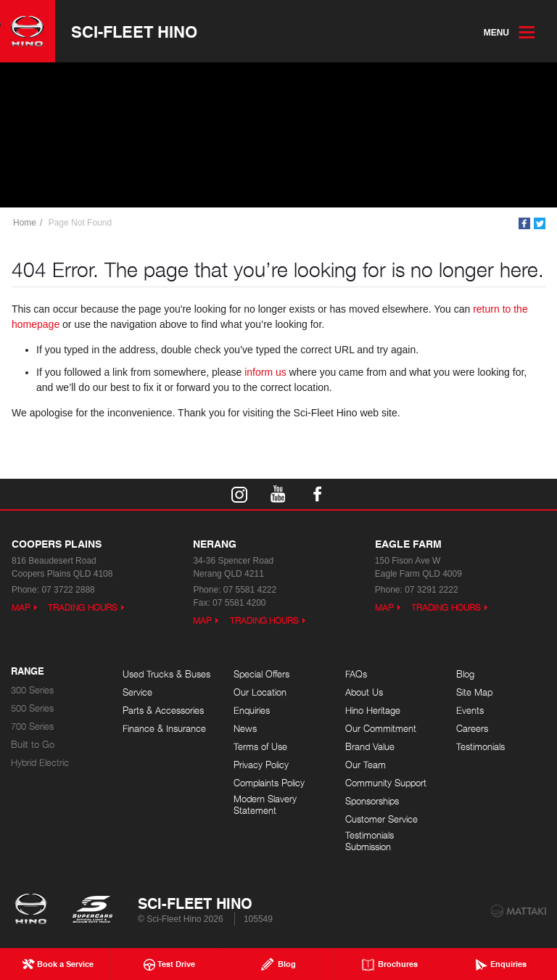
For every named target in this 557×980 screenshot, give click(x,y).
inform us (265, 372)
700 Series (32, 726)
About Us (364, 692)
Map (21, 608)
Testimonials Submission (370, 841)
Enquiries (252, 711)
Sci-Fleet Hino (134, 31)
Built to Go (33, 745)
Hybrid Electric (40, 763)
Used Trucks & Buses (166, 674)
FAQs (356, 674)
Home (25, 223)
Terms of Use (260, 747)
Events (470, 711)
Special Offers (261, 674)
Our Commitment (381, 729)
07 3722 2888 (68, 590)
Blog (465, 674)
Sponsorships (372, 801)
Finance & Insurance (164, 729)
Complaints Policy (269, 783)
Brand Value (370, 747)
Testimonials (480, 747)
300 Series (32, 690)
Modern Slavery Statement (265, 805)
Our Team (366, 765)
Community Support (386, 783)
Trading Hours (83, 608)
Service (137, 692)
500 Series (32, 708)
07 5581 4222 (250, 590)
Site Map (474, 692)
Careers (472, 729)
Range (28, 672)
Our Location (260, 692)
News (245, 729)
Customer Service (381, 819)
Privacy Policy (261, 765)
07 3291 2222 (431, 590)
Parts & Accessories (163, 711)
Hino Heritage (373, 711)
